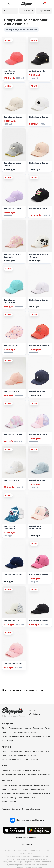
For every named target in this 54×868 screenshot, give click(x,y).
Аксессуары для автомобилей (38, 736)
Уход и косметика (9, 774)
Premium (48, 728)
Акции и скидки (8, 741)
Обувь (5, 728)
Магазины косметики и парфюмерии (16, 793)
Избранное (50, 4)
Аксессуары (38, 728)
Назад (6, 10)
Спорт (5, 732)
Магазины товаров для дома (33, 789)
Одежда (28, 728)
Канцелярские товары (27, 732)
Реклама (6, 809)
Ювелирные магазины (33, 798)
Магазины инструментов (12, 798)
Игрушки (37, 770)
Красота (12, 732)
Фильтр (27, 11)
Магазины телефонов (42, 793)
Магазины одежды (9, 785)
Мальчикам (17, 770)
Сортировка (44, 11)
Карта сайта (27, 844)
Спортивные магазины (11, 789)
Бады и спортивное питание (13, 736)
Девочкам (6, 770)
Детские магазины (41, 785)
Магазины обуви (25, 785)
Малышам (27, 770)
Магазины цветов (9, 802)
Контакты (16, 809)
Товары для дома (16, 728)
